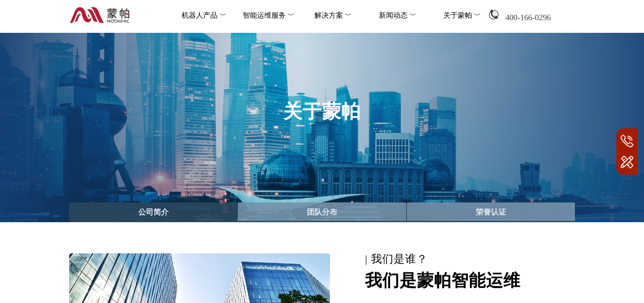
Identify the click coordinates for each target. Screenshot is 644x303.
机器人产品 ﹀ (204, 15)
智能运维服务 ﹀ (269, 15)
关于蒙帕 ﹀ (462, 15)
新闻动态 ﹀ (398, 15)
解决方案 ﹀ (333, 15)
